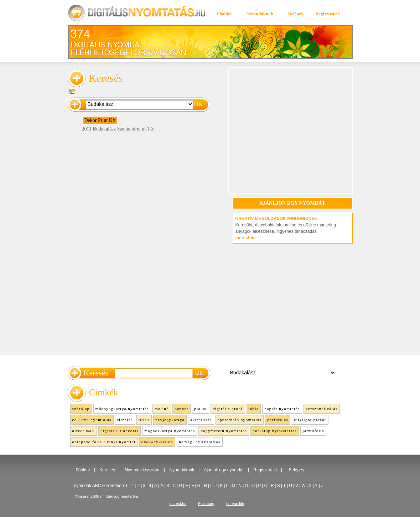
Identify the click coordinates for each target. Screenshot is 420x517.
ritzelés (125, 420)
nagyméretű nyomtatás (224, 431)
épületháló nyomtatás (240, 420)
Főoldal (224, 14)
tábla (254, 409)
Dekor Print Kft (100, 120)
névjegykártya (170, 420)
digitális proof (228, 409)
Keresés (107, 470)
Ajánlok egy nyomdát (224, 470)
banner (182, 409)
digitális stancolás (120, 431)
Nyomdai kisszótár (142, 470)
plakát (201, 409)
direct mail (84, 431)
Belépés (296, 14)
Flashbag (206, 503)
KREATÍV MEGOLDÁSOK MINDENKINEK (276, 219)
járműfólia (313, 431)
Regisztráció (328, 14)
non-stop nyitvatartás (275, 431)
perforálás (278, 420)
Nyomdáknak (260, 14)
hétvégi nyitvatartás (199, 442)
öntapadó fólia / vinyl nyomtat (104, 442)
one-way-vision (157, 442)
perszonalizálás (322, 409)
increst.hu (246, 238)
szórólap (81, 409)
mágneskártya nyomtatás (170, 431)
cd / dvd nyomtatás (92, 420)
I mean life (235, 503)
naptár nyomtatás (282, 409)
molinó (162, 409)
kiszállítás (201, 420)
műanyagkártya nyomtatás (122, 409)
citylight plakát (310, 420)
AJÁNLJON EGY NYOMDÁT (292, 203)
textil (144, 420)
